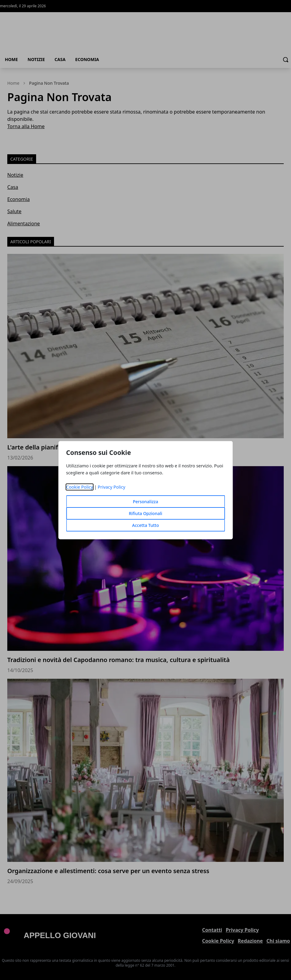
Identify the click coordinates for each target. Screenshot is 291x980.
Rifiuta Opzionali (145, 513)
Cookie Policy (80, 487)
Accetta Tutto (145, 525)
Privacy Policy (112, 487)
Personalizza (146, 502)
